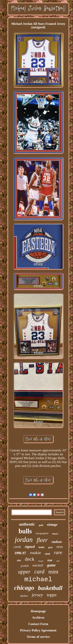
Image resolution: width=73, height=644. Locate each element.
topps (52, 595)
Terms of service (38, 637)
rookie (35, 553)
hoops (41, 561)
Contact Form (38, 624)
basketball (50, 588)
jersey (37, 595)
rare (58, 552)
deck (30, 559)
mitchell (38, 565)
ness (60, 547)
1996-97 (20, 553)
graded (25, 566)
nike (58, 561)
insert (55, 534)
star (50, 560)
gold (41, 525)
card (39, 572)
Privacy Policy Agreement (38, 630)
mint (53, 572)
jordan (24, 540)
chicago (24, 588)
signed (30, 547)
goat (50, 547)
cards (17, 547)
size (19, 560)
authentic (27, 524)
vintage (52, 525)
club (47, 554)
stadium (57, 542)
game (51, 565)
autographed (42, 533)
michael (38, 579)
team (41, 547)
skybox (24, 596)
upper (24, 572)
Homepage (38, 611)
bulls (25, 531)
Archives (38, 618)
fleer (42, 540)
